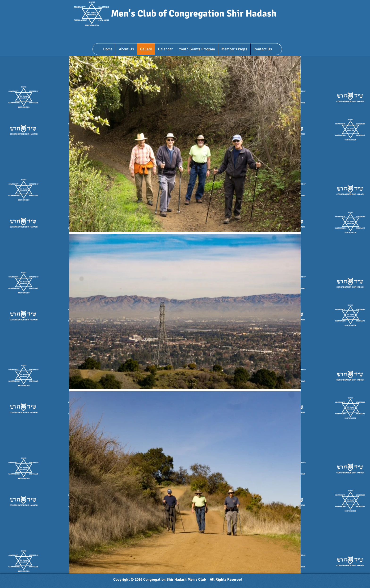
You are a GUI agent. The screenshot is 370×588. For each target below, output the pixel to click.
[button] (126, 49)
